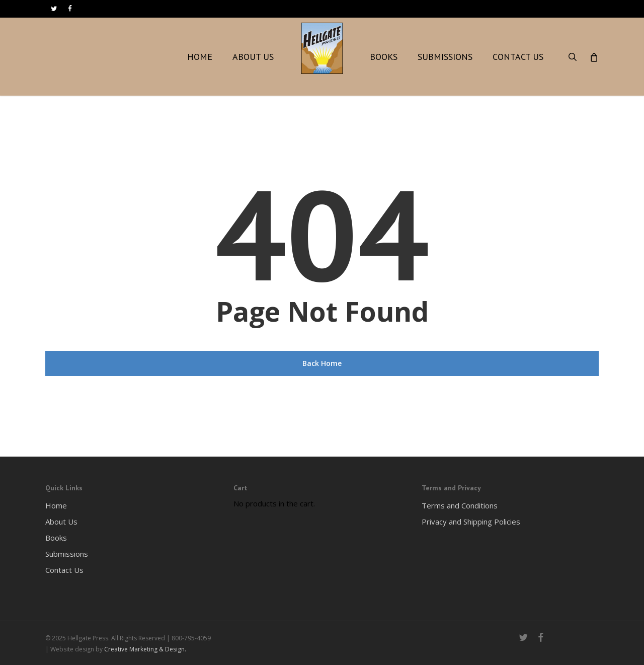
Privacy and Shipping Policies (471, 522)
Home (56, 505)
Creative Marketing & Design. (145, 649)
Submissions (67, 554)
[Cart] (593, 57)
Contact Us (64, 570)
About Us (61, 522)
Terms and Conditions (460, 505)
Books (56, 538)
